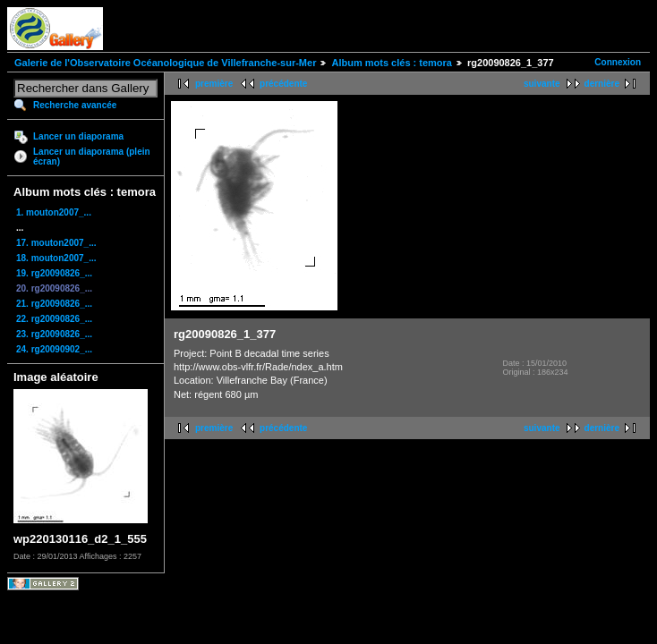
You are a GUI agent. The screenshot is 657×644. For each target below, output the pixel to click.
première (214, 84)
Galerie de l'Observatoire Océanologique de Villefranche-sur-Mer (165, 63)
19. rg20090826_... (54, 273)
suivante (542, 84)
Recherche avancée (75, 105)
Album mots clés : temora (391, 63)
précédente (283, 84)
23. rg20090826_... (54, 334)
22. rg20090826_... (54, 319)
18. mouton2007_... (56, 258)
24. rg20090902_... (54, 349)
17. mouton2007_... (56, 243)
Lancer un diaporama (78, 136)
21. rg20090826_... (54, 304)
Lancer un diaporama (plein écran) (92, 157)
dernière (602, 84)
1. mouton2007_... (54, 212)
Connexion (618, 62)
